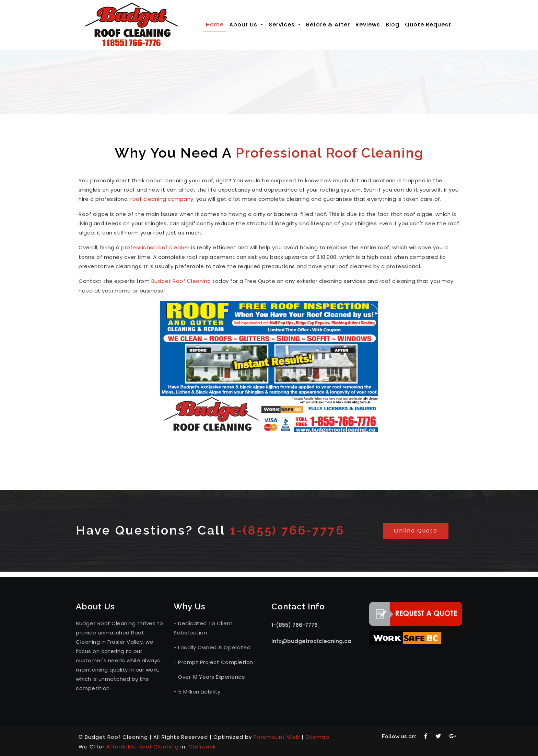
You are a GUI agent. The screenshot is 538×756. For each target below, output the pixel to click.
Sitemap (318, 736)
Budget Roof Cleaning (181, 280)
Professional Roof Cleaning (330, 153)
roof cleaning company (162, 199)
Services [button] (283, 25)
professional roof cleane (154, 247)
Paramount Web (277, 736)
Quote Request (428, 25)
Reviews (368, 25)
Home (216, 24)
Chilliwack (203, 746)
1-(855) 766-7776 (290, 529)
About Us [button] (244, 25)
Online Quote (416, 530)
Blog (393, 25)
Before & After (328, 25)
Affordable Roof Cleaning (143, 746)
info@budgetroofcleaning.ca (311, 640)
